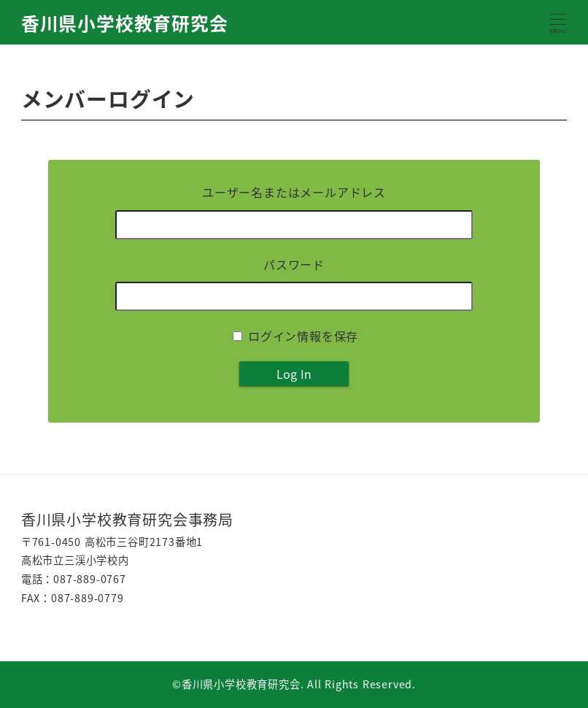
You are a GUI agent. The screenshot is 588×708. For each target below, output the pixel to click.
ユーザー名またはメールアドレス (294, 192)
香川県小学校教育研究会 (125, 23)
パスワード (294, 264)
